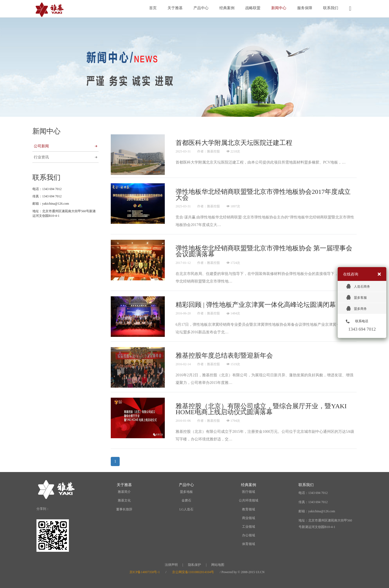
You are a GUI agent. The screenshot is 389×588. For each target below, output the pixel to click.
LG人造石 (186, 509)
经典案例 (227, 8)
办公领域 (249, 535)
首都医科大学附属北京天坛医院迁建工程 (234, 143)
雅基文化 (124, 500)
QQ (81, 509)
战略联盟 (253, 8)
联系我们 (331, 8)
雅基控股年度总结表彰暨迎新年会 (224, 356)
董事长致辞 (124, 509)
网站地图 (218, 565)
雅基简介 (124, 492)
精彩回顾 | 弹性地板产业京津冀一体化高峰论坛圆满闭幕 (256, 305)
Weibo (56, 509)
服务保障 (305, 8)
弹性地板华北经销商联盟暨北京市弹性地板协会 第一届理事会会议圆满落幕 (264, 251)
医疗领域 (249, 492)
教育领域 (249, 509)
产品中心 (201, 8)
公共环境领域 (249, 500)
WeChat (68, 509)
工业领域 (249, 527)
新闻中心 (279, 8)
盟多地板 (186, 492)
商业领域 (249, 518)
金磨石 (186, 500)
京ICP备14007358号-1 (145, 572)
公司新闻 (66, 146)
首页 (153, 8)
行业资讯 (66, 157)
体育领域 (249, 544)
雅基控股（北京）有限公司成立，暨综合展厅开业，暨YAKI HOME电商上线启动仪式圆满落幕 (261, 409)
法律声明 (171, 565)
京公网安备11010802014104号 (193, 572)
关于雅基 (175, 8)
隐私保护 (194, 565)
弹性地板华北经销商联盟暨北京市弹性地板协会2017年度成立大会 (263, 195)
